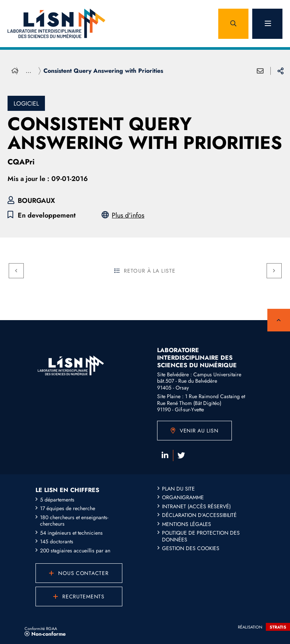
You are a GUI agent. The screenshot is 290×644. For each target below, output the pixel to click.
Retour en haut (279, 320)
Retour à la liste (145, 271)
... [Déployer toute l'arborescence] (29, 71)
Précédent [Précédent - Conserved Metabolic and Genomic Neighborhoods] (13, 269)
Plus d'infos (128, 215)
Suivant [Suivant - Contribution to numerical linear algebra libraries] (271, 269)
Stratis (278, 627)
